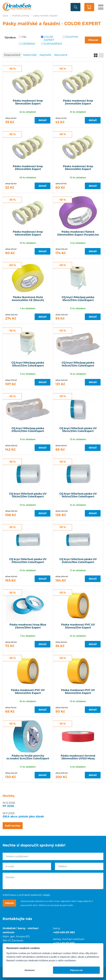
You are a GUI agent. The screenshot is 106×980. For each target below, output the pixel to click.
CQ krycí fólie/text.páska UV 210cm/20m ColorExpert (28, 561)
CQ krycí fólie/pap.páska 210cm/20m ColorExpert (28, 430)
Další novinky (13, 826)
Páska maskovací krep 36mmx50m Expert (78, 168)
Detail (42, 120)
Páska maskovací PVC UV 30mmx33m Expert (78, 626)
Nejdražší (45, 55)
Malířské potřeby (21, 16)
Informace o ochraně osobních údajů (26, 895)
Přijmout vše (76, 970)
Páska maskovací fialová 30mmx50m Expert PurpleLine (78, 233)
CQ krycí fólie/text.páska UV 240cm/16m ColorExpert (78, 561)
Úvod (5, 16)
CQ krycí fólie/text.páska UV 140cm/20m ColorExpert (78, 495)
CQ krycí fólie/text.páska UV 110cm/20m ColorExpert (28, 495)
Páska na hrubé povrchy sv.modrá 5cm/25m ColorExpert (28, 757)
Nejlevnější (30, 55)
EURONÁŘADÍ (52, 44)
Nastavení (30, 970)
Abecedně (61, 55)
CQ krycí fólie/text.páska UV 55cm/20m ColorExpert (78, 430)
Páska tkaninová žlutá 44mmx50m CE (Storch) (28, 299)
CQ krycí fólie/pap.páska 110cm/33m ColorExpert (28, 364)
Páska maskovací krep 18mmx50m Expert (28, 102)
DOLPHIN (72, 37)
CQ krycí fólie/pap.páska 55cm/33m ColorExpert (78, 299)
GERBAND (29, 44)
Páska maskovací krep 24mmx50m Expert (78, 102)
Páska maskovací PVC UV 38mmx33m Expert (28, 692)
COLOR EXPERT (49, 38)
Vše (24, 37)
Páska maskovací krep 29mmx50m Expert (28, 168)
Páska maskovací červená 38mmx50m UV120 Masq (78, 757)
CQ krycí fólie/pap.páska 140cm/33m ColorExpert (78, 364)
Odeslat (9, 903)
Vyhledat (75, 7)
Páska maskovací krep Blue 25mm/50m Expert (28, 626)
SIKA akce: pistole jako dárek (23, 816)
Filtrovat (93, 40)
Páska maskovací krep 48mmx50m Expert (28, 233)
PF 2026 (8, 806)
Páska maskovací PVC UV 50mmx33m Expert (78, 692)
